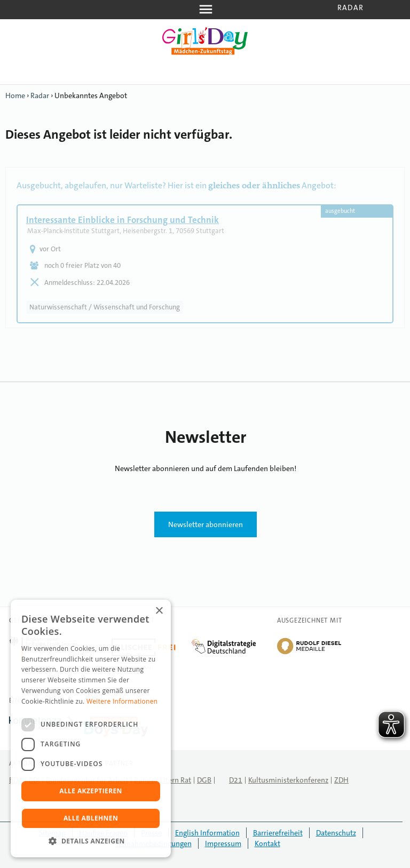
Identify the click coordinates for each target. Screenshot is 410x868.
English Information (207, 833)
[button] (91, 841)
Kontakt (267, 843)
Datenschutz (336, 833)
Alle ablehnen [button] (91, 818)
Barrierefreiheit (278, 833)
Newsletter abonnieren (206, 524)
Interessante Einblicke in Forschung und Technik (123, 220)
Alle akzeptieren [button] (91, 791)
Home (15, 95)
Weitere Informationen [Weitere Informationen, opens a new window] (122, 701)
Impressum (223, 843)
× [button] (159, 611)
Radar (350, 7)
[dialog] (91, 728)
